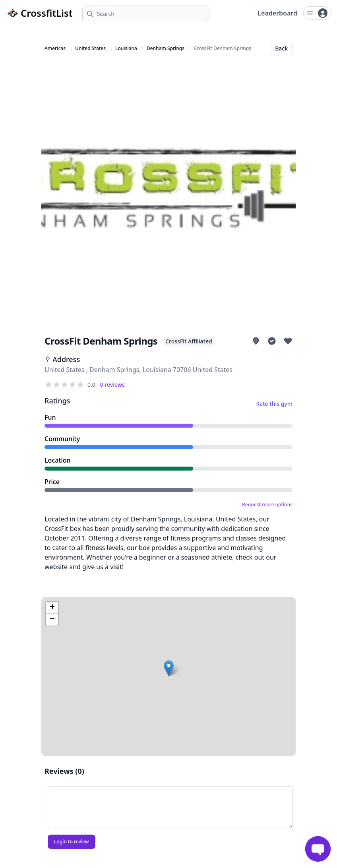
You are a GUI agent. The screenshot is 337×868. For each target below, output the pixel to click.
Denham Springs (166, 48)
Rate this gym (274, 404)
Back (281, 48)
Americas (55, 48)
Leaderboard (277, 13)
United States (90, 48)
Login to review (72, 842)
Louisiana (126, 48)
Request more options (267, 505)
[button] (169, 668)
